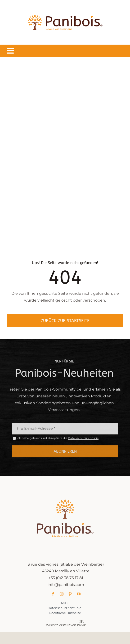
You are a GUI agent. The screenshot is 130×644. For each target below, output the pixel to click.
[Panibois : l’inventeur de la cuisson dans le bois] (65, 6)
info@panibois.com (67, 585)
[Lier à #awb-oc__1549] (10, 51)
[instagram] (63, 594)
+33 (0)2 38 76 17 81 (67, 578)
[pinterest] (71, 594)
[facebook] (54, 594)
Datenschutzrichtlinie (83, 439)
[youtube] (80, 594)
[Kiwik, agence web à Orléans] (83, 621)
